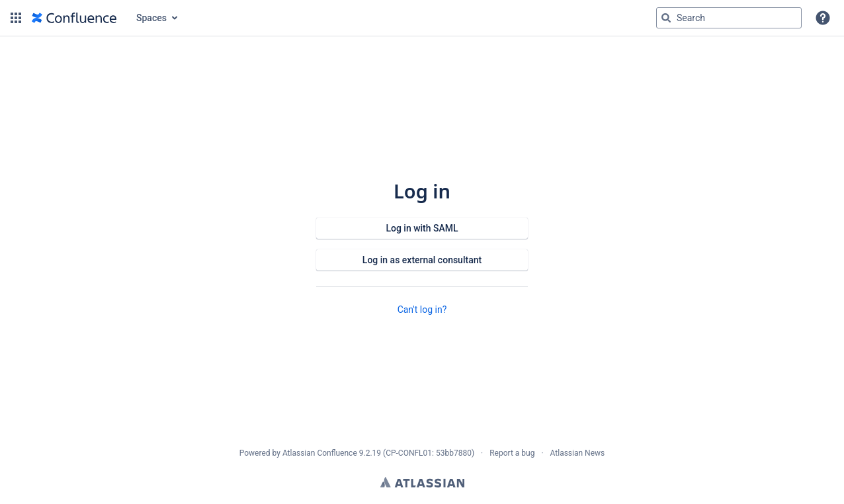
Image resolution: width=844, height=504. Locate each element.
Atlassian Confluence (320, 453)
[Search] (666, 18)
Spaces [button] (151, 18)
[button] (16, 18)
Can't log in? (422, 310)
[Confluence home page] (74, 18)
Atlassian (422, 482)
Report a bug (512, 453)
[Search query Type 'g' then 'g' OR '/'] (729, 18)
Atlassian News (578, 453)
